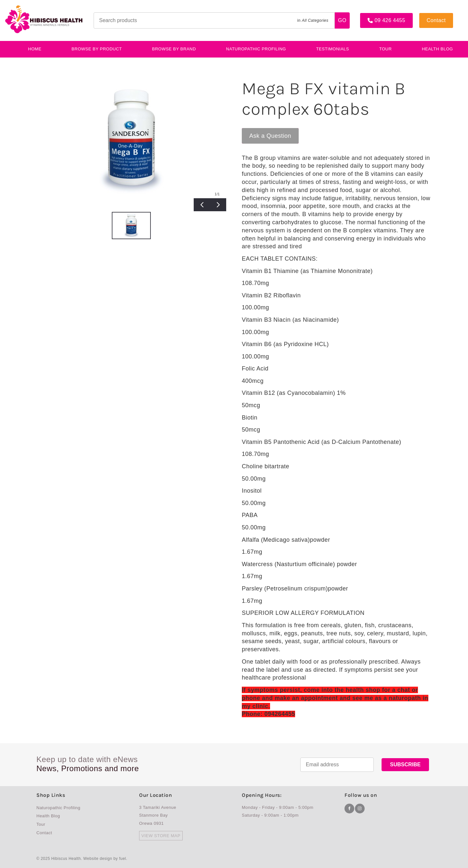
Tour (386, 49)
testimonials (333, 49)
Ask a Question (263, 131)
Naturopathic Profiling (256, 49)
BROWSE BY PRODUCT (97, 49)
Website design (98, 859)
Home (35, 49)
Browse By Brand (174, 49)
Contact (429, 16)
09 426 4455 (375, 16)
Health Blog (48, 816)
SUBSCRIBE (405, 764)
